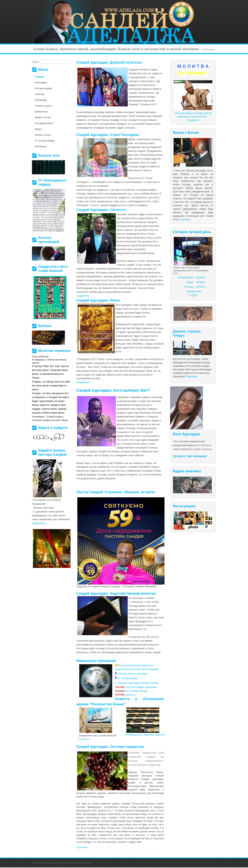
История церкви (43, 88)
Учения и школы (44, 106)
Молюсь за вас (43, 135)
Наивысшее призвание (96, 661)
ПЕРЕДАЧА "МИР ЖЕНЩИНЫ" (190, 456)
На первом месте (44, 123)
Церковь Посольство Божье (133, 674)
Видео (38, 129)
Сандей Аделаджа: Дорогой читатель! (109, 62)
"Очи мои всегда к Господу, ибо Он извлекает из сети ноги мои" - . (193, 117)
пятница (189, 287)
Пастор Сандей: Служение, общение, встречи (116, 492)
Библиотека (41, 112)
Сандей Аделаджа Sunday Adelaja (137, 683)
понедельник (186, 277)
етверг (201, 282)
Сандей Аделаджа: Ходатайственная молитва (116, 593)
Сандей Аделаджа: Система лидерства (110, 747)
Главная (40, 77)
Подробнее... (84, 296)
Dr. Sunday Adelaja (127, 678)
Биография (41, 83)
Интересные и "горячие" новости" (145, 735)
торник (201, 277)
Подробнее (185, 219)
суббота (200, 287)
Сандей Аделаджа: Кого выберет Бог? (113, 390)
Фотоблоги (41, 147)
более (130, 818)
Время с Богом (43, 117)
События (40, 94)
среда (190, 282)
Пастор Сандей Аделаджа (136, 687)
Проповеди (41, 100)
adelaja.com (125, 695)
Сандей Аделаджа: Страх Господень (108, 135)
